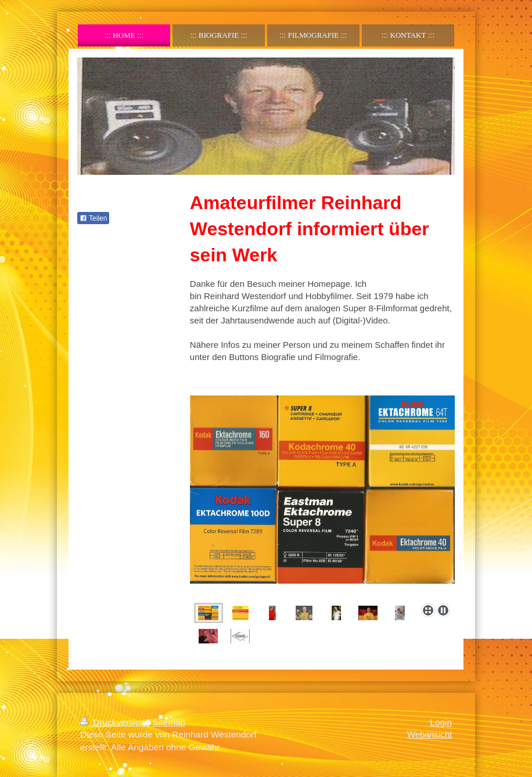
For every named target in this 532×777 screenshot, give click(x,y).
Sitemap (169, 722)
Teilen (93, 218)
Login (441, 722)
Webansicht (429, 734)
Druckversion (114, 722)
